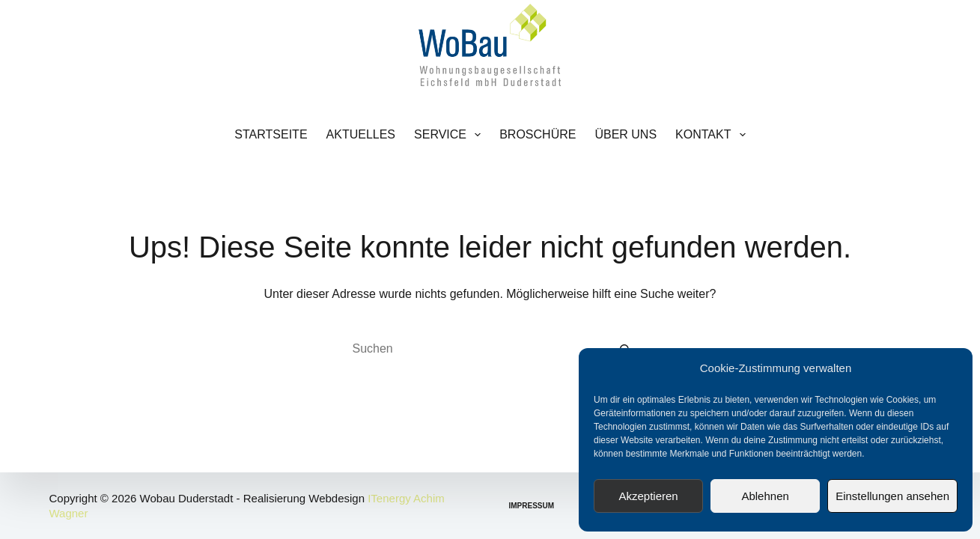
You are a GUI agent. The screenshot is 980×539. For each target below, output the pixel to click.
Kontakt (713, 135)
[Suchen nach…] (475, 349)
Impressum (532, 506)
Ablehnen (765, 496)
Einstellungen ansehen (892, 496)
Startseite (271, 134)
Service (450, 135)
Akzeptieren (648, 496)
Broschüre (538, 134)
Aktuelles (361, 134)
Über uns (626, 134)
